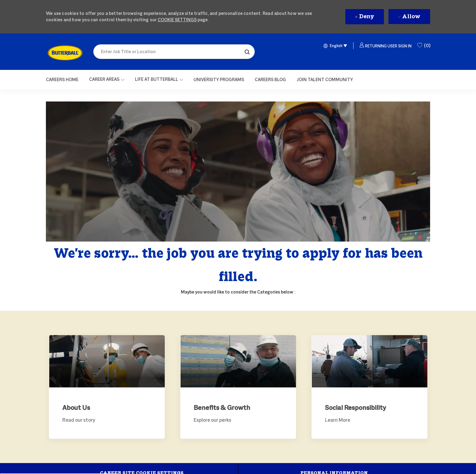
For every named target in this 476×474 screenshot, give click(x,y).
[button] (247, 52)
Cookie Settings (177, 20)
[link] (65, 53)
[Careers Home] (62, 80)
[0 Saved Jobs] (424, 46)
